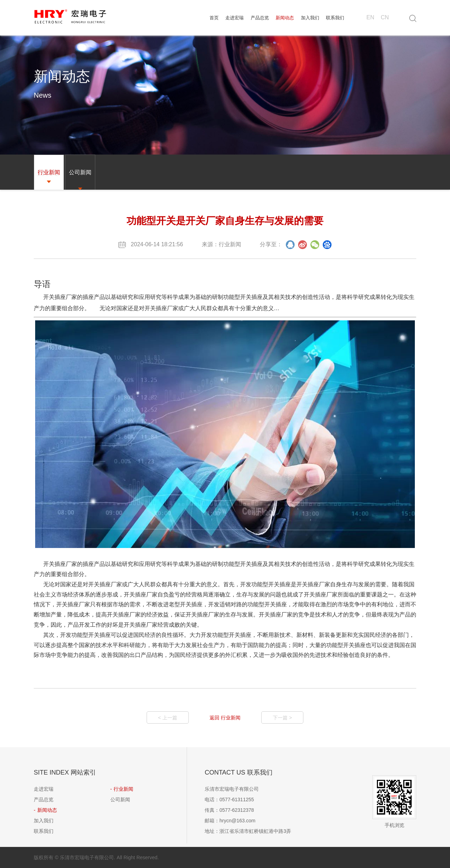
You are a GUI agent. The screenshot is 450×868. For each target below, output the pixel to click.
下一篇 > (282, 718)
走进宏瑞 (234, 18)
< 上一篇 (168, 718)
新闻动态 (285, 18)
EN (370, 17)
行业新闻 (123, 789)
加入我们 (310, 18)
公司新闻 (120, 800)
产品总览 (260, 18)
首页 (214, 18)
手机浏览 (394, 802)
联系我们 (335, 18)
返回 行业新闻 (225, 718)
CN (385, 17)
